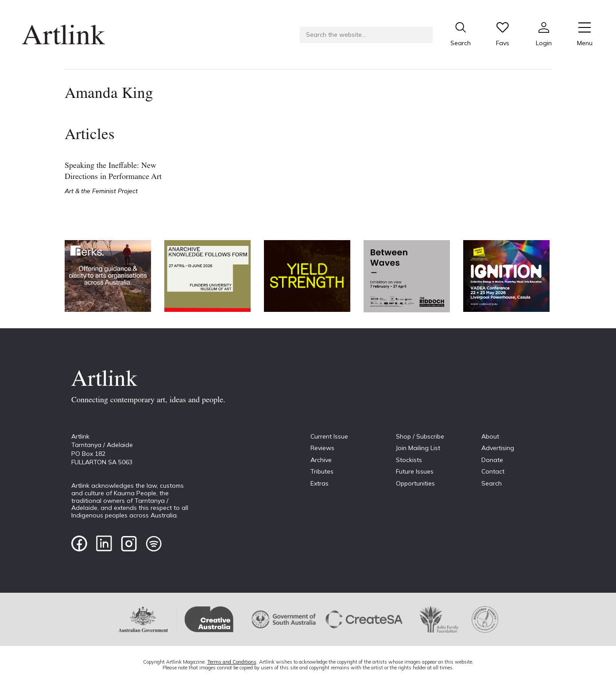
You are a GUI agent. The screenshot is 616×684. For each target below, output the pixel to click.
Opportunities (415, 483)
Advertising (498, 448)
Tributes (322, 471)
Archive (321, 460)
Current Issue (329, 436)
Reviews (322, 448)
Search (492, 483)
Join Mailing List (418, 448)
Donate (492, 460)
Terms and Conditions (232, 662)
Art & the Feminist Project (101, 191)
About (490, 436)
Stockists (409, 460)
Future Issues (415, 471)
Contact (493, 471)
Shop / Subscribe (420, 436)
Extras (320, 483)
